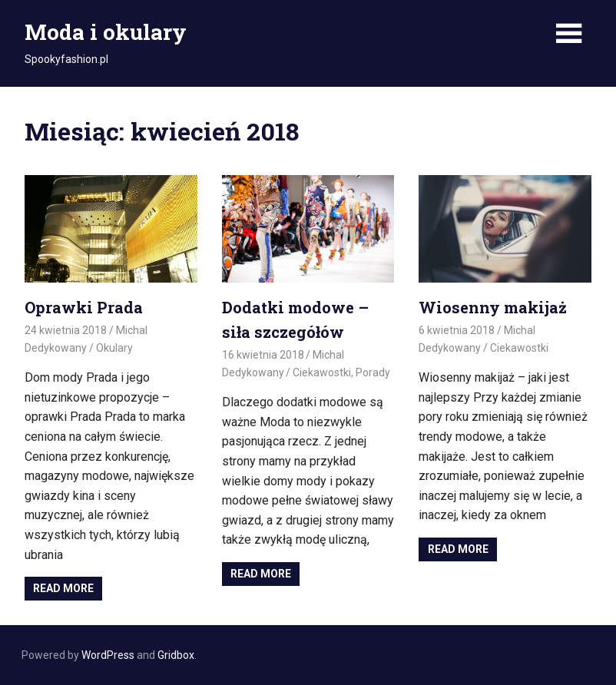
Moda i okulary (106, 32)
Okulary (114, 348)
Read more (63, 588)
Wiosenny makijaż (493, 307)
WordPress (108, 655)
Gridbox (176, 655)
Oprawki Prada (84, 307)
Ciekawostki (322, 372)
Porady (373, 372)
